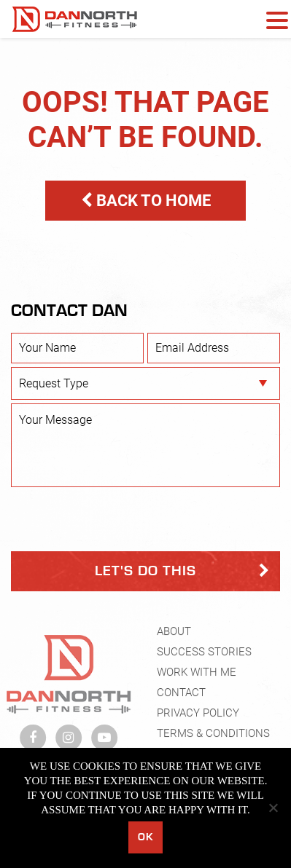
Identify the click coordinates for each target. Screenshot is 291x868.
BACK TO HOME (146, 201)
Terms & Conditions (213, 736)
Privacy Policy (198, 716)
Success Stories (204, 655)
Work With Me (197, 675)
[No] (273, 808)
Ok (145, 837)
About (174, 634)
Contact (181, 695)
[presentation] (122, 519)
